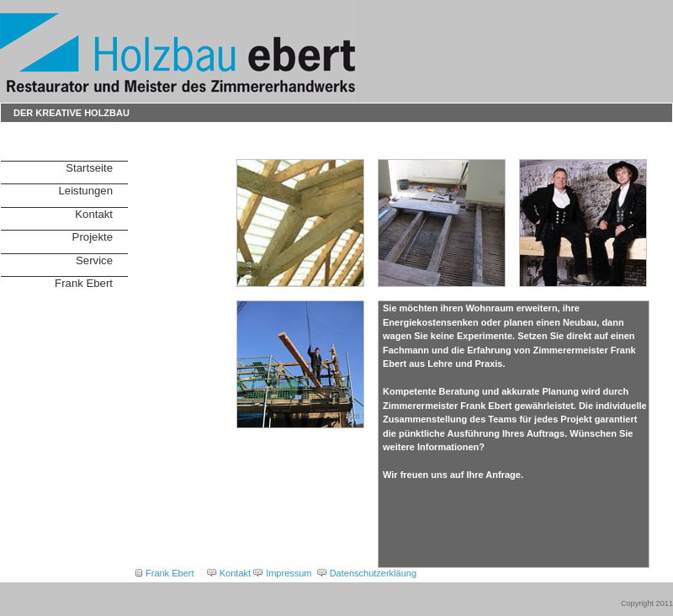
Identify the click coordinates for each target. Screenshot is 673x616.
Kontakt (94, 214)
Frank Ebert (84, 283)
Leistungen (85, 191)
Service (94, 260)
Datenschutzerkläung (373, 573)
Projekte (93, 237)
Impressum (289, 573)
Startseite (89, 168)
